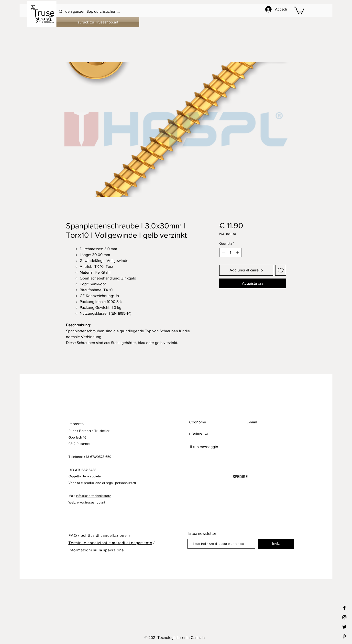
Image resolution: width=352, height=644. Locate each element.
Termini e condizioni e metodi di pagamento (110, 543)
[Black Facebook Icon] (344, 608)
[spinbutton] (231, 252)
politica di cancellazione (104, 535)
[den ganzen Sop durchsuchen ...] (163, 12)
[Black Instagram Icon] (344, 617)
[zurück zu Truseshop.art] (98, 22)
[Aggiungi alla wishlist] (281, 270)
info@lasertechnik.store (94, 496)
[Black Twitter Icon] (344, 627)
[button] (299, 10)
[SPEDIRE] (240, 477)
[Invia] (276, 544)
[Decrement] (223, 252)
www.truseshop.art (91, 502)
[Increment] (238, 252)
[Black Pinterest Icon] (344, 636)
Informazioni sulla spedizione (96, 550)
